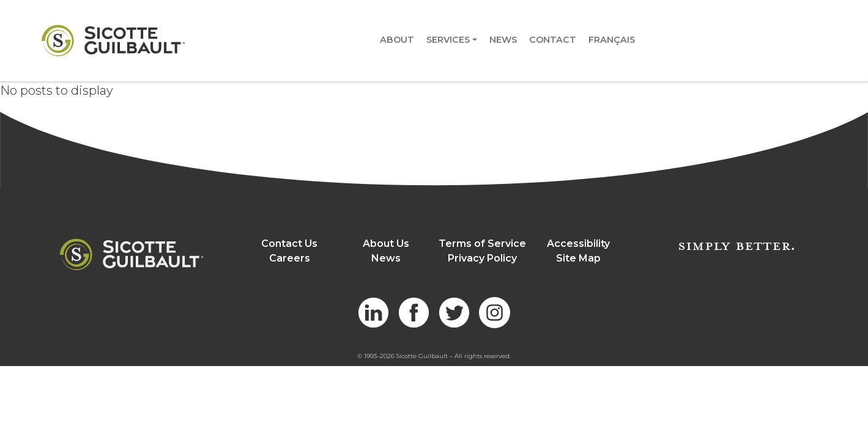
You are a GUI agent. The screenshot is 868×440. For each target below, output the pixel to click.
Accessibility (578, 244)
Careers (290, 258)
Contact (553, 40)
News (503, 40)
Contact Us (289, 244)
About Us (386, 244)
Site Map (578, 258)
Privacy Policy (482, 258)
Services (448, 40)
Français (612, 40)
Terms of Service (482, 244)
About (397, 40)
